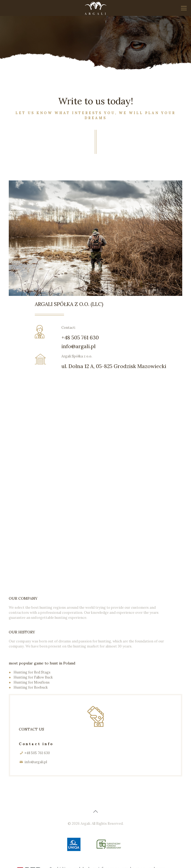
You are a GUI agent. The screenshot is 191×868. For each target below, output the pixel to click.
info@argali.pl (78, 346)
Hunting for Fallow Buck (33, 677)
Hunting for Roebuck (31, 687)
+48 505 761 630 (80, 338)
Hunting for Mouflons (32, 682)
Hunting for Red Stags (32, 672)
